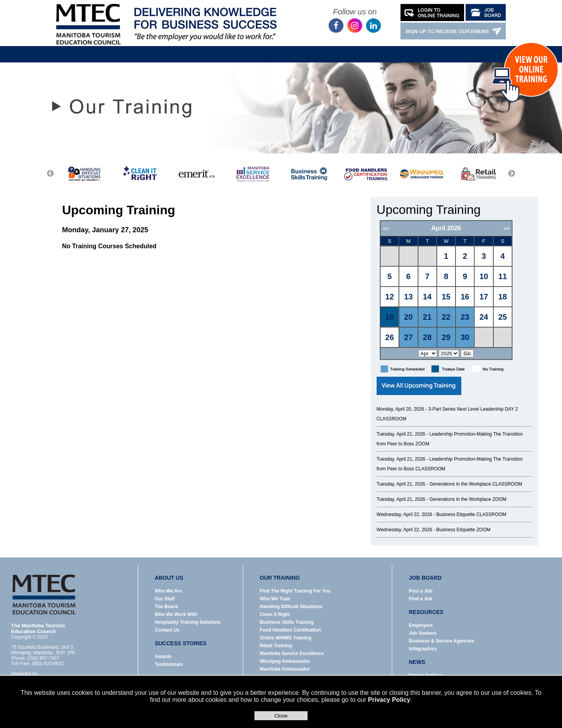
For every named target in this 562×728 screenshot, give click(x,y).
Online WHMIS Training (286, 638)
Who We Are (168, 591)
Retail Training (276, 646)
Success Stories (393, 48)
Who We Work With (176, 614)
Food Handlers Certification (291, 630)
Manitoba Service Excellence (292, 653)
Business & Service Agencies (442, 641)
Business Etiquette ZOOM (463, 530)
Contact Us (448, 48)
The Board (166, 607)
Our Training (207, 48)
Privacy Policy (389, 700)
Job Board (256, 48)
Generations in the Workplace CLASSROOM (476, 484)
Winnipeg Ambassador (285, 661)
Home (114, 48)
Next (512, 174)
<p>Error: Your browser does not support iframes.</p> (456, 290)
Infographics (423, 649)
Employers (421, 625)
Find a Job (421, 599)
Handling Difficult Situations (291, 607)
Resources (303, 48)
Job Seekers (423, 633)
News (345, 48)
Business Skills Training (287, 622)
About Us (159, 48)
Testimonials (169, 664)
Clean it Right (275, 614)
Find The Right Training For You (295, 591)
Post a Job (421, 591)
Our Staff (165, 599)
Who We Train (275, 599)
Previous (50, 174)
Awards (163, 657)
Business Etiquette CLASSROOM (471, 514)
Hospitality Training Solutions (188, 622)
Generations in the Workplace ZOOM (468, 499)
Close (281, 716)
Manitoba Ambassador (285, 669)
